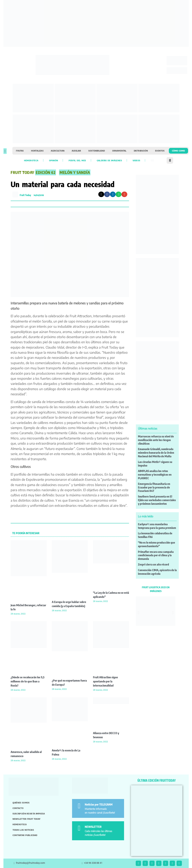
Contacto (18, 808)
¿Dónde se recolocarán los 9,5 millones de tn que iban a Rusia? (28, 681)
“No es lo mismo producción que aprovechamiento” (156, 544)
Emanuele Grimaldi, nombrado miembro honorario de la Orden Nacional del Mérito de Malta (156, 453)
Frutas (20, 151)
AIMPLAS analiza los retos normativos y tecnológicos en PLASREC (155, 475)
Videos (136, 160)
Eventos (160, 151)
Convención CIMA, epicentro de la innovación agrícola (157, 572)
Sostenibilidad (97, 151)
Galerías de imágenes (109, 160)
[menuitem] (152, 160)
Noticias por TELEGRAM (99, 804)
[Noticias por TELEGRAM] (79, 806)
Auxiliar (76, 151)
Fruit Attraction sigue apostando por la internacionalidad (105, 681)
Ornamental (119, 151)
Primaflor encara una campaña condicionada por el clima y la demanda (156, 555)
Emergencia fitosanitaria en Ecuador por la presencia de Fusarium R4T (154, 487)
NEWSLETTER (93, 827)
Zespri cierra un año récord (153, 564)
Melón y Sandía (75, 172)
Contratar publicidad (25, 835)
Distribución (141, 151)
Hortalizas (37, 151)
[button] (5, 151)
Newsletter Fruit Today (27, 819)
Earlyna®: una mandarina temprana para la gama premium (157, 526)
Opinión (54, 160)
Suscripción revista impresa (29, 814)
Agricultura (58, 151)
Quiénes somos (21, 803)
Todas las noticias (23, 830)
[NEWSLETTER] (79, 828)
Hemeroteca (31, 160)
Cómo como (179, 151)
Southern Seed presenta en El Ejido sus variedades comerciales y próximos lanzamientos (157, 500)
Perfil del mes (77, 160)
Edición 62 (46, 172)
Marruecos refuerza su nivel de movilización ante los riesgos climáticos (156, 440)
